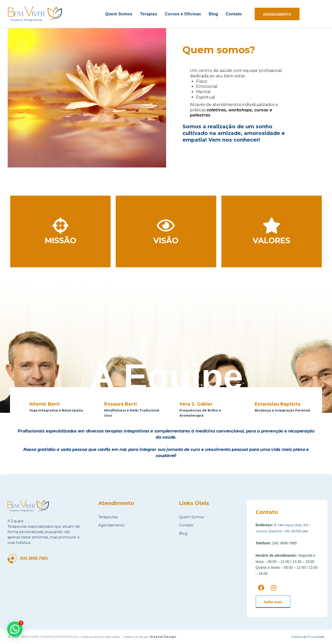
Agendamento (111, 525)
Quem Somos (119, 14)
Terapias (149, 14)
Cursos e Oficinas (183, 14)
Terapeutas (108, 517)
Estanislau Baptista (281, 404)
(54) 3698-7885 (37, 558)
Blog (213, 14)
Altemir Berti (47, 404)
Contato (234, 14)
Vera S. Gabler (198, 404)
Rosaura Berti (123, 404)
